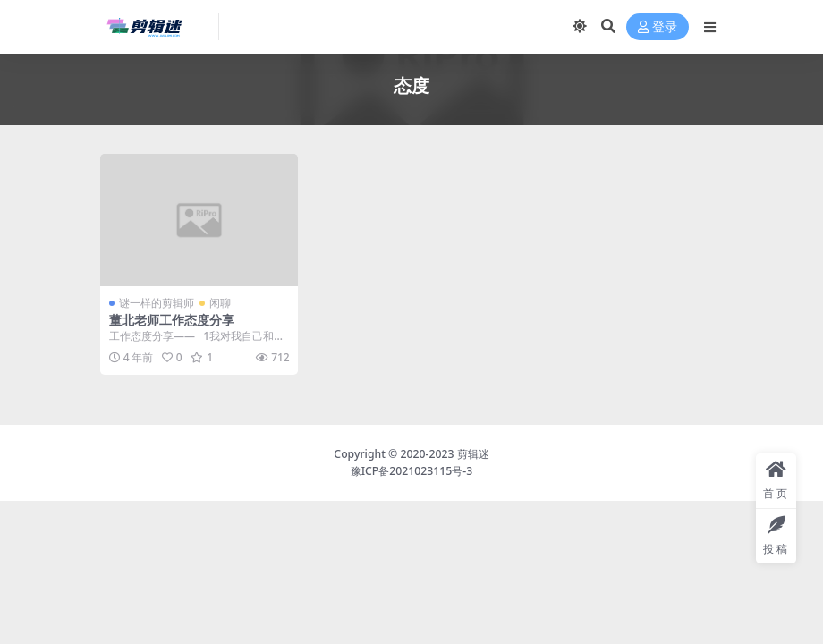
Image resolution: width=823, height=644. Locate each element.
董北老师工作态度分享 (172, 320)
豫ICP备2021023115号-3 (412, 471)
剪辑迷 (473, 454)
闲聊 (220, 303)
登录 (658, 27)
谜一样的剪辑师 (157, 303)
